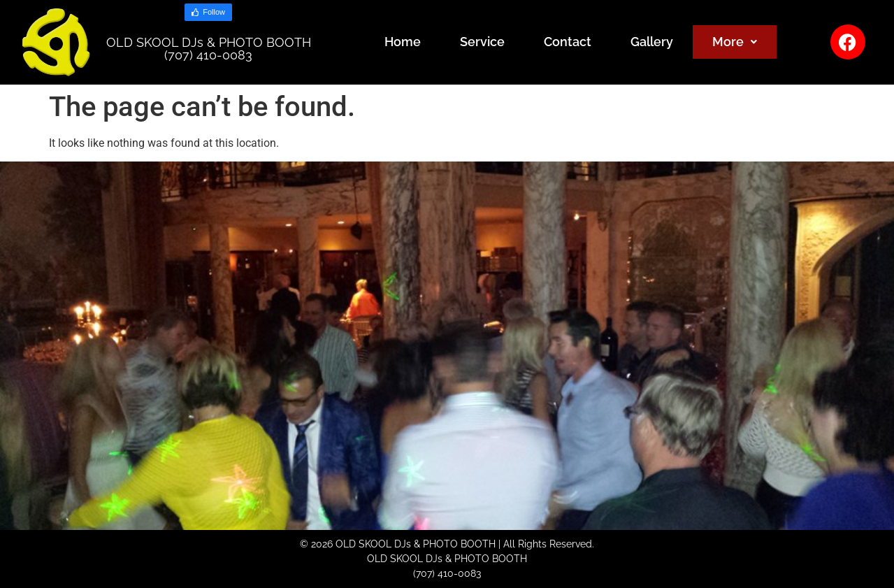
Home (403, 42)
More (735, 42)
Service (482, 42)
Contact (568, 42)
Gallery (652, 42)
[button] (735, 42)
